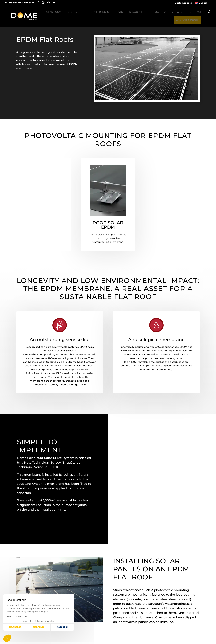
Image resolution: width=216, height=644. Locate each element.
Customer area (183, 3)
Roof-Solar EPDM (49, 458)
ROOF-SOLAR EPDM (108, 225)
